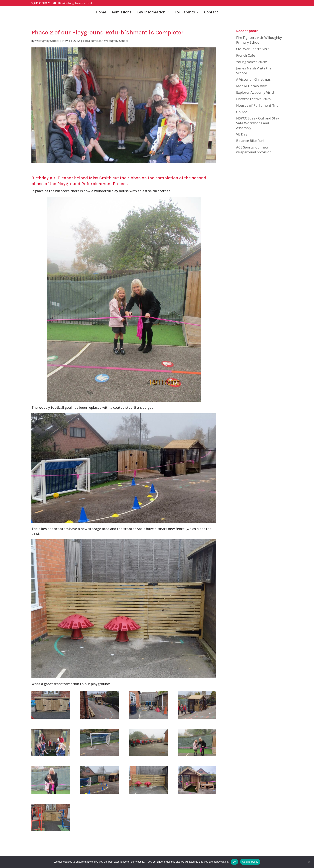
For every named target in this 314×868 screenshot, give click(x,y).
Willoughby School (47, 41)
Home (101, 13)
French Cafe (246, 55)
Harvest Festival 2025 (254, 99)
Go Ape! (242, 112)
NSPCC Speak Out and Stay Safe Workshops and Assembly (258, 123)
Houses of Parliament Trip (257, 105)
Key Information (151, 13)
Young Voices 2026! (252, 62)
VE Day (242, 134)
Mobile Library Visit (251, 86)
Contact (211, 13)
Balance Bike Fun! (250, 141)
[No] (309, 862)
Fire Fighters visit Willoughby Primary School (259, 40)
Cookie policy (250, 862)
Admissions (121, 13)
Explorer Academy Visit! (255, 92)
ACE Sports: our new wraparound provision (254, 150)
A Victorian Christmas (253, 79)
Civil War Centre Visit (253, 49)
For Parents (185, 13)
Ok (234, 862)
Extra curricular (93, 41)
